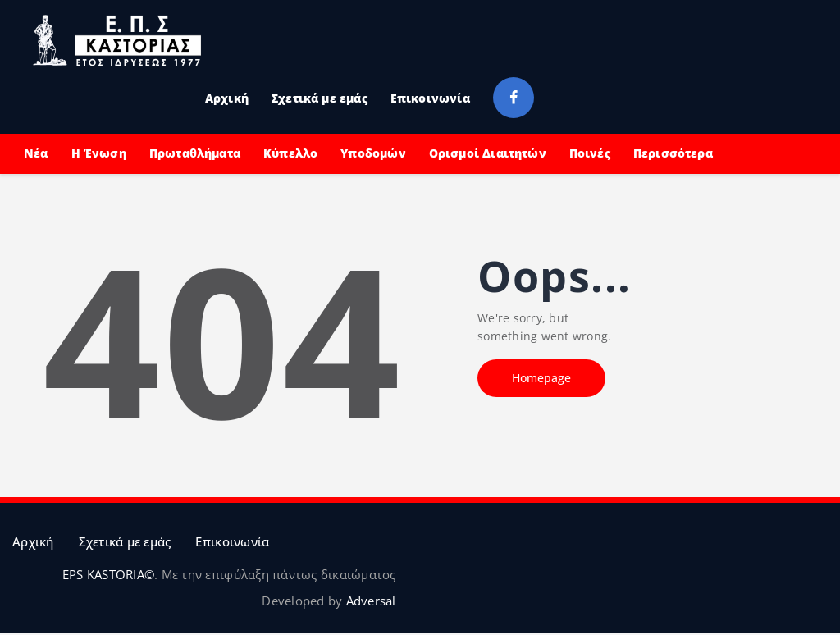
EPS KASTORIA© (108, 574)
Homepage (541, 378)
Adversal (371, 601)
